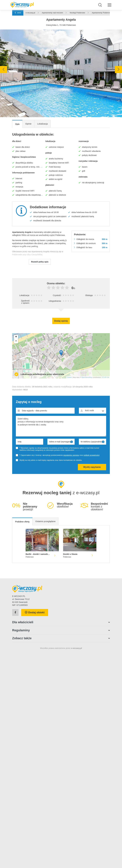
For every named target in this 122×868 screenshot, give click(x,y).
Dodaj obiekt (35, 612)
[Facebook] (15, 612)
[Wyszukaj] (100, 5)
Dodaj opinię (61, 321)
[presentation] (4, 70)
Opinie (28, 124)
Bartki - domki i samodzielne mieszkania (38, 554)
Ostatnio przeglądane (46, 521)
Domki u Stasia (70, 554)
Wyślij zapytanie (92, 467)
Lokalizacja (42, 124)
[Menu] (109, 5)
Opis (17, 124)
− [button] (16, 341)
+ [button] (16, 337)
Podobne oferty (22, 522)
